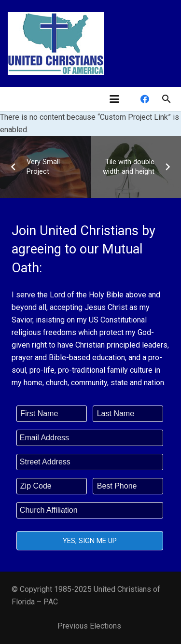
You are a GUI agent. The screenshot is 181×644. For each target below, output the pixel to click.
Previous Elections (89, 626)
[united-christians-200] (56, 43)
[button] (114, 99)
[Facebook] (145, 99)
